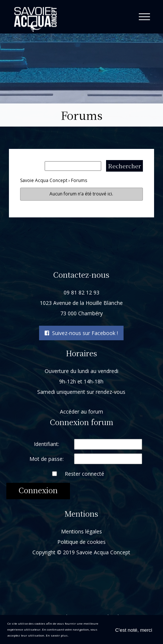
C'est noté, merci (134, 630)
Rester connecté (84, 473)
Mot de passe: (47, 458)
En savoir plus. (57, 635)
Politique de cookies (81, 541)
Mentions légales (81, 531)
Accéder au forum (81, 411)
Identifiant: (47, 444)
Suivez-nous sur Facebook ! (81, 333)
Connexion (38, 490)
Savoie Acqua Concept (44, 180)
